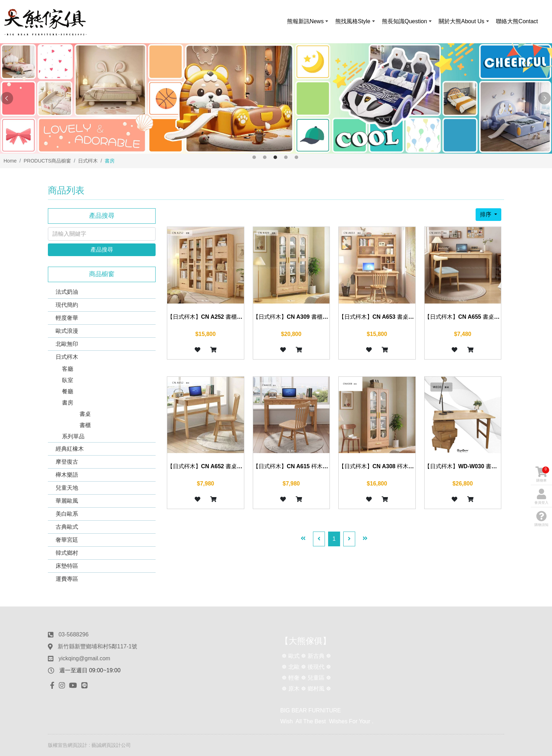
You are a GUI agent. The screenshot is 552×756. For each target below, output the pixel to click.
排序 (486, 214)
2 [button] (265, 157)
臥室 (68, 380)
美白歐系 (67, 514)
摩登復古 (67, 462)
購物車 (542, 474)
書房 (68, 403)
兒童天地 (67, 488)
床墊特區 (67, 566)
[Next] (349, 539)
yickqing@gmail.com (84, 658)
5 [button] (296, 157)
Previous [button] (7, 99)
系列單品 (73, 436)
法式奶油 (67, 292)
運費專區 (67, 579)
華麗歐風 (67, 501)
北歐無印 (67, 344)
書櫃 (85, 425)
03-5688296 (73, 634)
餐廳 (68, 391)
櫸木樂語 (67, 475)
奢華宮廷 (67, 540)
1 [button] (254, 157)
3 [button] (275, 157)
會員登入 (541, 497)
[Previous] (319, 539)
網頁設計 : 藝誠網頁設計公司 (99, 745)
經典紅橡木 (70, 449)
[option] (276, 99)
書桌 (85, 414)
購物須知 (541, 519)
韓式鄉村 (67, 553)
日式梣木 (67, 357)
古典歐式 (67, 527)
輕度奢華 (67, 318)
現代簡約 (67, 305)
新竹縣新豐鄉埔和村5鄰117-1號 (98, 646)
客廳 (68, 369)
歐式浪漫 (67, 331)
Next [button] (545, 99)
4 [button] (286, 157)
